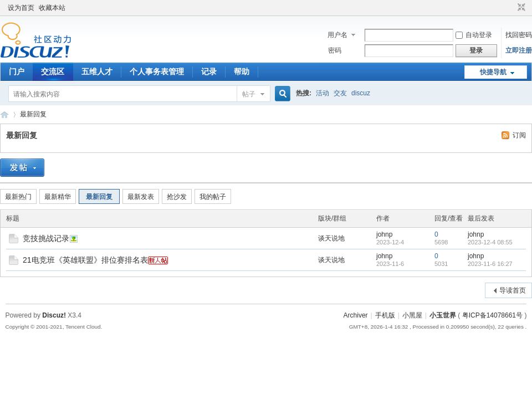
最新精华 (58, 197)
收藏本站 (52, 8)
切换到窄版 (520, 8)
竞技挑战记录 (46, 238)
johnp (384, 234)
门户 (17, 71)
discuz (361, 93)
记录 (209, 71)
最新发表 (141, 197)
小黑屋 (412, 315)
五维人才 (97, 71)
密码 (335, 50)
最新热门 (18, 197)
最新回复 (33, 114)
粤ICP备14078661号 (492, 315)
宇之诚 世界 (4, 114)
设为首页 (21, 8)
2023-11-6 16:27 (490, 264)
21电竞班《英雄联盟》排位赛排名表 (85, 260)
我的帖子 (213, 197)
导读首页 (513, 290)
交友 (340, 93)
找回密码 (519, 35)
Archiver (356, 315)
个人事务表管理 (157, 71)
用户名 (337, 35)
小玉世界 (443, 315)
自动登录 (474, 35)
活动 (323, 93)
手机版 (385, 315)
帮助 (242, 71)
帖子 (249, 94)
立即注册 (519, 50)
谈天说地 (331, 238)
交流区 (53, 71)
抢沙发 (177, 197)
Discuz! (54, 315)
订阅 (519, 135)
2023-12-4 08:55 (490, 242)
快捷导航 (493, 72)
